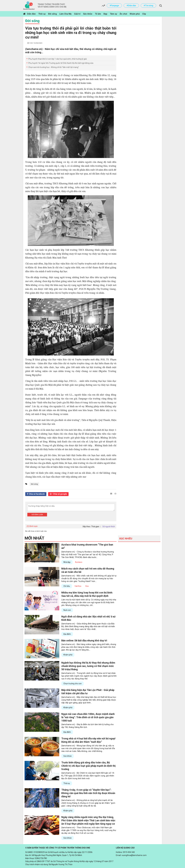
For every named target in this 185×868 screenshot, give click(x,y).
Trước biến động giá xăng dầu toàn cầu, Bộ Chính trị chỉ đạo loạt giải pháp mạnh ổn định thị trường (88, 766)
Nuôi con (67, 610)
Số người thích (109, 527)
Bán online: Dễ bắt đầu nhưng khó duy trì (84, 641)
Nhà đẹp (67, 562)
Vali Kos (78, 586)
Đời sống (52, 14)
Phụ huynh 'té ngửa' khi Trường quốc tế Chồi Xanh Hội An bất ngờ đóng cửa (61, 63)
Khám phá (135, 14)
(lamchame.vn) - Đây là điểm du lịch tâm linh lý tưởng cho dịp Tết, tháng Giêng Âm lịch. (88, 726)
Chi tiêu (67, 586)
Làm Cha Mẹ (65, 14)
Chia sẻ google (60, 494)
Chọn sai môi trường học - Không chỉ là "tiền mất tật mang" (54, 67)
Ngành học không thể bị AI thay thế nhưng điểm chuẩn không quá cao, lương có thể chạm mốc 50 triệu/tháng (88, 666)
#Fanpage (114, 6)
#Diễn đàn (131, 6)
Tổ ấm (98, 14)
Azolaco (79, 562)
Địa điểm (67, 634)
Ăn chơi (123, 14)
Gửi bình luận (37, 515)
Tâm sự (113, 14)
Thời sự (42, 14)
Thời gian (95, 527)
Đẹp (105, 14)
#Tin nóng (148, 6)
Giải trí (77, 14)
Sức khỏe (88, 14)
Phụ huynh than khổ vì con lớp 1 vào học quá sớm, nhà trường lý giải (58, 59)
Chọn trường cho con (73, 684)
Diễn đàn (31, 14)
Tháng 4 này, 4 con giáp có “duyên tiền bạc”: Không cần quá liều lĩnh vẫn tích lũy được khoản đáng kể (88, 793)
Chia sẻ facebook (37, 494)
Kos (87, 586)
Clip (144, 14)
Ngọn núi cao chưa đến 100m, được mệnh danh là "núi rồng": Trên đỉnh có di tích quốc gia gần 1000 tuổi (88, 717)
